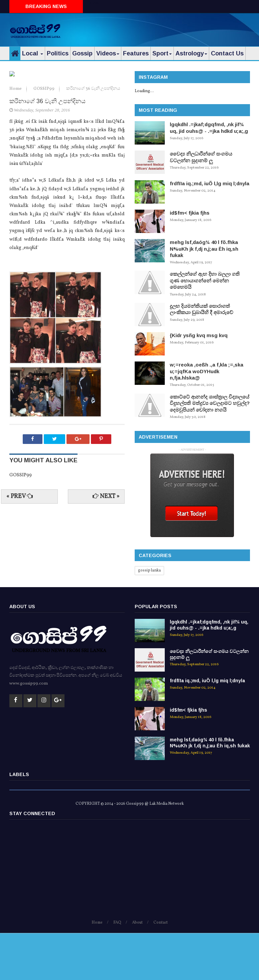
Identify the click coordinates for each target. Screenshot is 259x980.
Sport (162, 53)
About (137, 970)
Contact (161, 970)
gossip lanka (149, 570)
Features (136, 53)
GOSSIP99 (44, 192)
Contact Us (227, 53)
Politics (58, 53)
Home (16, 192)
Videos (108, 53)
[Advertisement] (172, 28)
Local (33, 53)
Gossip (82, 53)
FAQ (117, 970)
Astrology (191, 53)
